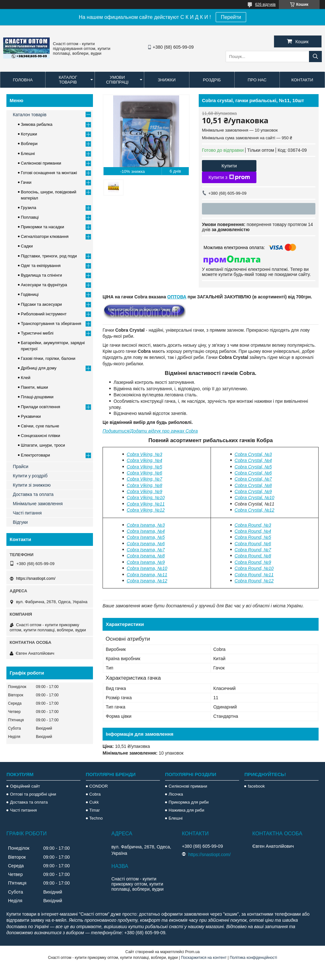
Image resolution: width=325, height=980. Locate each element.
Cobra (95, 794)
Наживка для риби (186, 810)
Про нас (257, 80)
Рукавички (31, 416)
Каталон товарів (30, 115)
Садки (27, 246)
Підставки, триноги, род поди (49, 256)
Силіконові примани (188, 786)
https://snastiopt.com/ (36, 578)
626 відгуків (265, 4)
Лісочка (176, 794)
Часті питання (27, 513)
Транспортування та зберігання (51, 324)
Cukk (94, 802)
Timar (95, 810)
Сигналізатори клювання (45, 236)
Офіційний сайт (25, 786)
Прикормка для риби (189, 802)
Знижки (167, 80)
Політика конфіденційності (254, 958)
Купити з (229, 177)
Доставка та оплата (33, 494)
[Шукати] (315, 57)
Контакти (302, 80)
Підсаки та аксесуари (41, 304)
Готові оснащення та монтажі (49, 173)
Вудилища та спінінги (41, 275)
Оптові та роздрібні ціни (33, 794)
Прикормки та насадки (42, 227)
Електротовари (35, 455)
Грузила (29, 208)
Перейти (231, 17)
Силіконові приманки (41, 163)
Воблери (29, 144)
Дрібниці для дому (39, 368)
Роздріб (212, 80)
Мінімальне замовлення (38, 504)
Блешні (28, 154)
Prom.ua (192, 952)
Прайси (21, 466)
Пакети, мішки (34, 387)
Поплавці (30, 217)
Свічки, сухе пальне (40, 426)
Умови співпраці (117, 80)
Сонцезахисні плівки (41, 436)
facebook (256, 786)
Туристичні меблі (37, 333)
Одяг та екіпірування (41, 266)
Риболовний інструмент (44, 314)
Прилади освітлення (41, 407)
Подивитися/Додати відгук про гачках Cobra (150, 431)
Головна (23, 80)
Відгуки (20, 522)
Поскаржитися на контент (204, 958)
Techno (96, 818)
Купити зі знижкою (32, 485)
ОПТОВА (177, 297)
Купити (229, 166)
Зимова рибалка (37, 124)
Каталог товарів (68, 80)
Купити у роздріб (30, 476)
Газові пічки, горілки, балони (48, 358)
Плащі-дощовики (37, 397)
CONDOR (99, 786)
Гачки (26, 182)
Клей (26, 378)
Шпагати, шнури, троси (43, 445)
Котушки (29, 134)
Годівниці (30, 294)
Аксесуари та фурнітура (44, 285)
